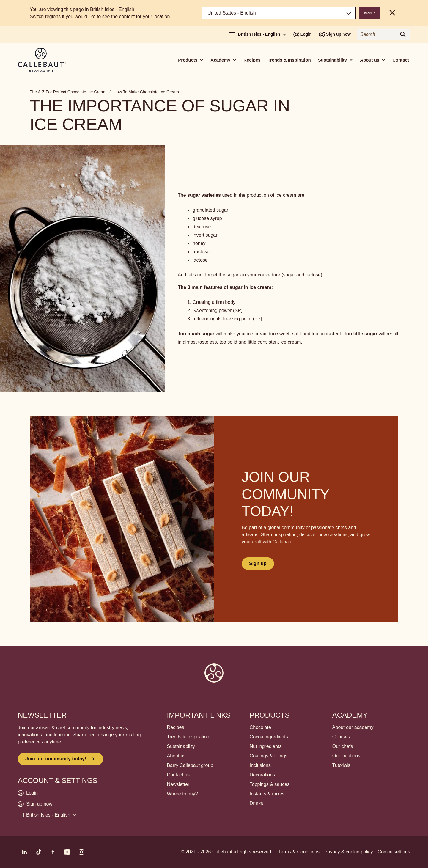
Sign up (258, 563)
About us (176, 756)
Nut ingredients (266, 746)
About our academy (353, 727)
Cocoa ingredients (269, 737)
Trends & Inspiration (289, 60)
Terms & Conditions (299, 852)
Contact (401, 60)
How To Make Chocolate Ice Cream (146, 92)
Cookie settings (394, 852)
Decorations (262, 775)
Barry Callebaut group (190, 765)
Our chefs (343, 746)
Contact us (178, 775)
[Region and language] (279, 13)
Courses (341, 737)
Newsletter (178, 784)
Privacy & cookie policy (349, 852)
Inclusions (260, 765)
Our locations (346, 756)
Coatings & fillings (269, 756)
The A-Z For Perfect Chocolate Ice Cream (68, 92)
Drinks (256, 803)
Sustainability (181, 746)
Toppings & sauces (270, 784)
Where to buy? (182, 794)
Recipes (252, 60)
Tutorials (341, 765)
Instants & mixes (267, 794)
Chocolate (260, 727)
